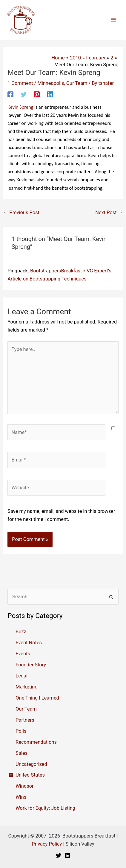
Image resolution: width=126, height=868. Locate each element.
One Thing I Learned (37, 698)
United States (30, 775)
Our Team (77, 83)
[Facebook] (10, 94)
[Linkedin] (50, 94)
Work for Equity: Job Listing (45, 808)
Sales (21, 753)
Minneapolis (51, 83)
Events (23, 654)
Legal (21, 676)
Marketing (26, 687)
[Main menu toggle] (113, 20)
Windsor (24, 786)
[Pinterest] (37, 94)
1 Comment (20, 83)
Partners (25, 720)
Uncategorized (31, 764)
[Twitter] (24, 94)
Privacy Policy (47, 844)
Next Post (109, 213)
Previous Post (21, 213)
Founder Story (31, 665)
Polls (21, 731)
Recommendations (36, 742)
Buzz (21, 632)
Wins (21, 797)
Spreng (20, 107)
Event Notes (29, 643)
